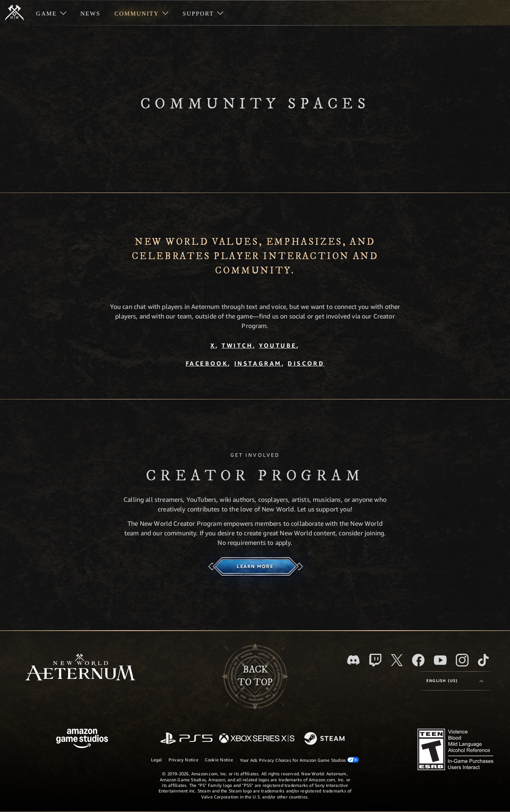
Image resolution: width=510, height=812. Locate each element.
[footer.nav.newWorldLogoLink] (80, 668)
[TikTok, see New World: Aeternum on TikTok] (483, 660)
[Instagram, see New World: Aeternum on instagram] (462, 660)
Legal (157, 760)
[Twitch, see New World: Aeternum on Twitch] (375, 660)
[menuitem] (51, 13)
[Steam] (325, 739)
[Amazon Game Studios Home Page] (82, 739)
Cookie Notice (219, 760)
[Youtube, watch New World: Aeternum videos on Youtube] (440, 660)
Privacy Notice (183, 760)
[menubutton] (455, 681)
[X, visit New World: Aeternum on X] (397, 660)
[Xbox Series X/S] (257, 739)
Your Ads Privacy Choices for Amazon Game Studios (300, 760)
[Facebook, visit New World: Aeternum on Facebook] (418, 660)
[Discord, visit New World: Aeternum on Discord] (353, 660)
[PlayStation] (186, 739)
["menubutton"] (51, 13)
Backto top (255, 676)
